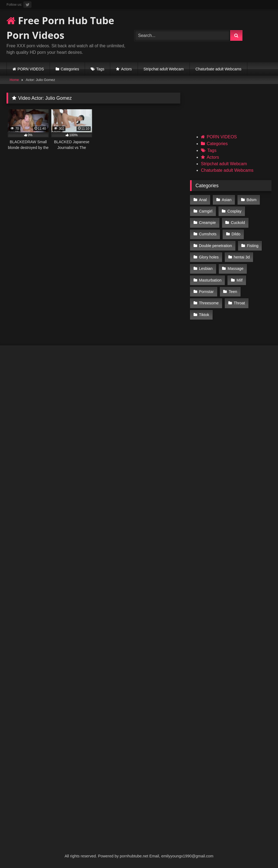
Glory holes (209, 257)
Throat (239, 303)
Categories (70, 69)
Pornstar (206, 292)
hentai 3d (242, 257)
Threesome (209, 303)
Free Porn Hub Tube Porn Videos (60, 28)
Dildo (236, 234)
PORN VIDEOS (31, 69)
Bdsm (252, 200)
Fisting (253, 246)
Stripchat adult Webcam (164, 69)
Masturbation (210, 280)
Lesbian (206, 268)
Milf (239, 280)
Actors (127, 69)
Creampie (207, 223)
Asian (227, 200)
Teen (233, 292)
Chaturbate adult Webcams (218, 69)
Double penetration (216, 246)
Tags (100, 69)
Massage (235, 268)
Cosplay (235, 211)
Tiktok (204, 315)
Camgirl (206, 211)
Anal (203, 200)
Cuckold (238, 223)
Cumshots (208, 234)
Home (14, 80)
